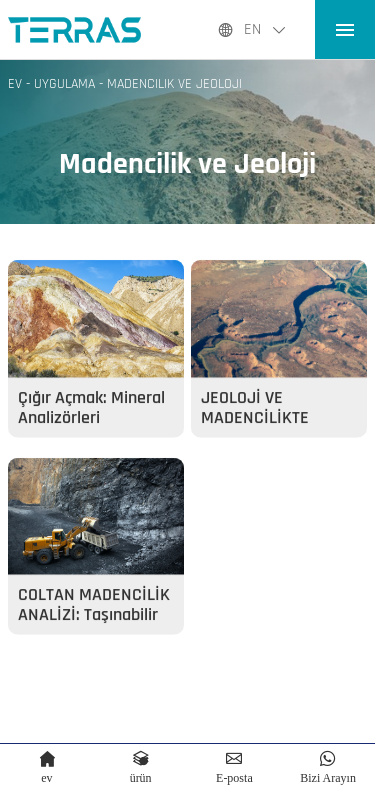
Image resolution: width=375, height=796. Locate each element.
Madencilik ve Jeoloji (174, 84)
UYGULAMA (64, 84)
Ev (15, 84)
